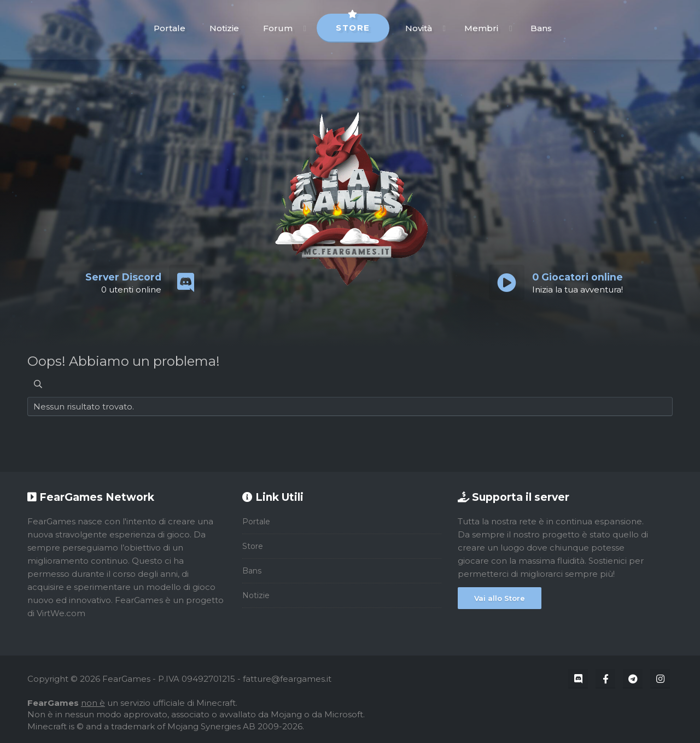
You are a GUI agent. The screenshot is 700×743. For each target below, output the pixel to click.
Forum (278, 28)
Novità (419, 28)
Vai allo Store (500, 598)
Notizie (224, 28)
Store (353, 23)
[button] (305, 28)
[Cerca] (38, 384)
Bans (541, 28)
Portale (170, 28)
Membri (481, 28)
